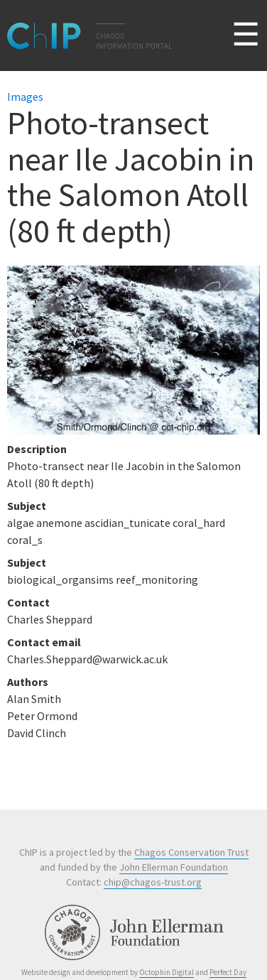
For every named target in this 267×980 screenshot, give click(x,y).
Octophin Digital (167, 972)
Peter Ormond (42, 716)
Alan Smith (34, 699)
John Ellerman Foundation (174, 867)
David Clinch (37, 733)
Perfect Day (228, 972)
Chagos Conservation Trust (191, 852)
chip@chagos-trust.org (153, 882)
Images (25, 97)
